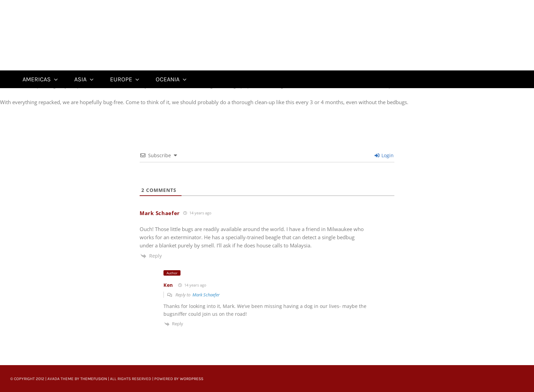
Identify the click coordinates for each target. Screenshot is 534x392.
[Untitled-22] (60, 4)
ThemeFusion (94, 379)
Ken (168, 285)
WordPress (192, 379)
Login (384, 155)
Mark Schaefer (206, 295)
